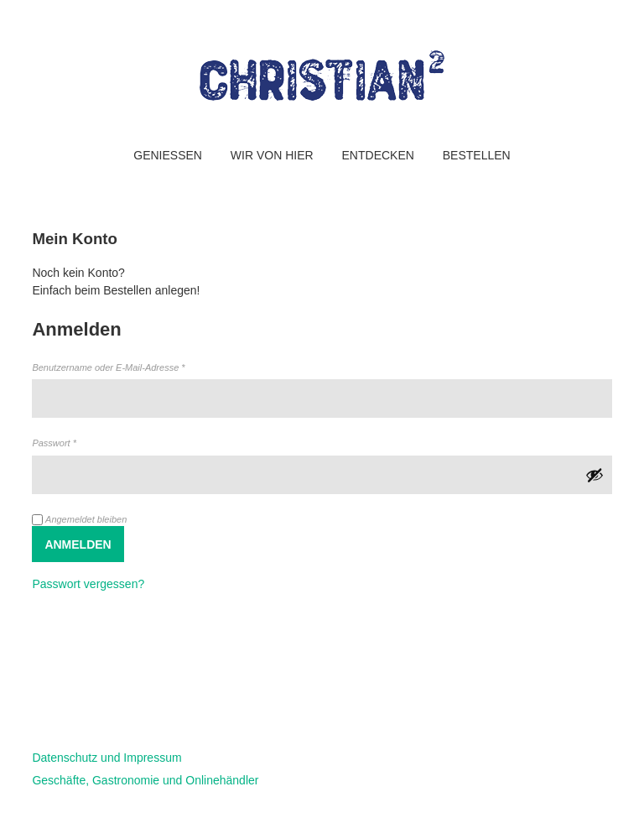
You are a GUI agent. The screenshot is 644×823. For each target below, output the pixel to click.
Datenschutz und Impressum (106, 758)
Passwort (77, 442)
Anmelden (78, 544)
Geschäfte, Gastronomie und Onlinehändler (145, 780)
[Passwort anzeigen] (595, 475)
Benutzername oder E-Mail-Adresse (131, 367)
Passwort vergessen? (88, 584)
